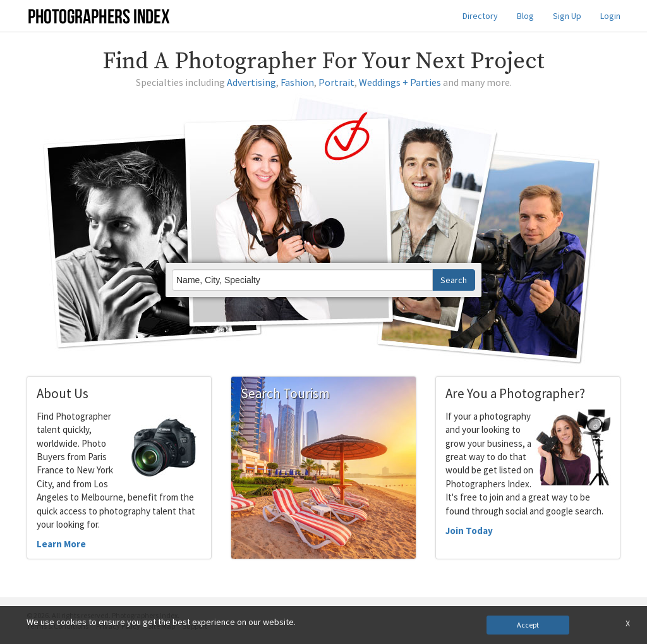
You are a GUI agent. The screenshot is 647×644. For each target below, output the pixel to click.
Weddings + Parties (400, 82)
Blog (525, 16)
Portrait (336, 82)
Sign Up (567, 16)
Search (454, 280)
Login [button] (610, 16)
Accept (528, 625)
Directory (480, 16)
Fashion (297, 82)
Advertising (251, 82)
